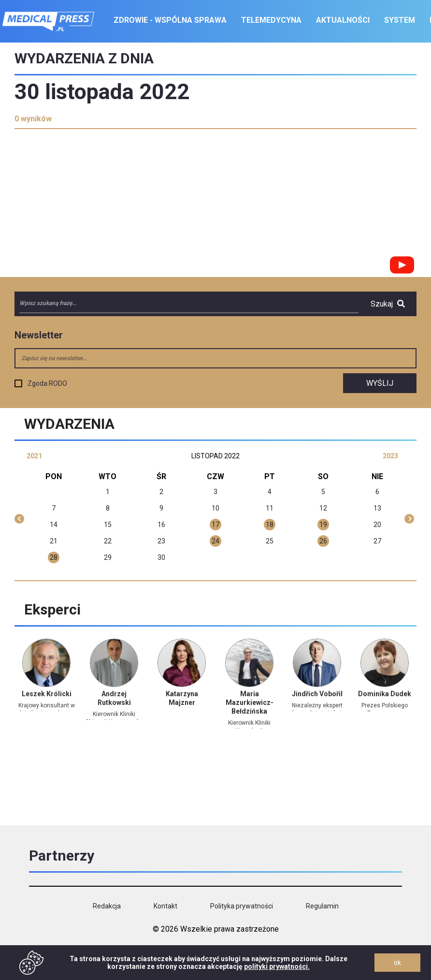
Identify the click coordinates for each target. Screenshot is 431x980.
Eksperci (52, 609)
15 (108, 525)
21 (54, 541)
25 (270, 541)
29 (108, 557)
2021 (34, 456)
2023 (390, 456)
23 (161, 541)
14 (54, 525)
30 (161, 557)
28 (54, 557)
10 (215, 508)
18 (270, 525)
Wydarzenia (69, 424)
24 (215, 541)
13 (377, 508)
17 (215, 525)
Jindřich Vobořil (317, 694)
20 (377, 525)
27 (377, 541)
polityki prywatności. (277, 966)
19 (323, 525)
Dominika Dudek (385, 694)
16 (161, 525)
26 (323, 541)
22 (108, 541)
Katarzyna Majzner (182, 698)
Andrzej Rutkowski (114, 698)
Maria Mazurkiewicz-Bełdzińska (250, 702)
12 (323, 508)
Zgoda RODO (47, 383)
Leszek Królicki (47, 694)
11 (270, 508)
